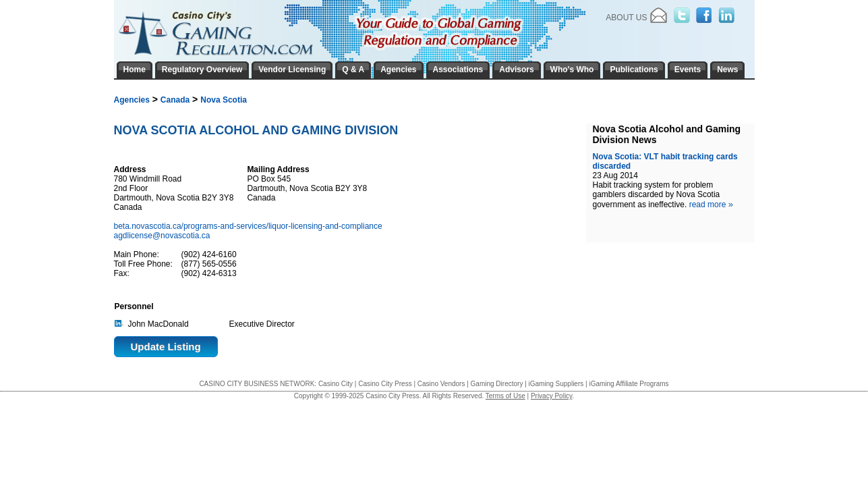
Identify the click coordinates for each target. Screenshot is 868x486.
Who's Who (572, 70)
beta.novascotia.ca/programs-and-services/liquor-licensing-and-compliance (250, 226)
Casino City (336, 384)
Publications (634, 70)
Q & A (353, 70)
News (727, 70)
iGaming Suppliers (556, 384)
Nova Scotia (224, 100)
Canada (175, 100)
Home (135, 70)
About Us (626, 18)
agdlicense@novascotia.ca (162, 236)
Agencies (132, 100)
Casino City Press (385, 384)
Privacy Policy (552, 396)
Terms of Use (505, 396)
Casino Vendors (441, 384)
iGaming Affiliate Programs (629, 384)
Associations (458, 70)
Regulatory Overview (202, 70)
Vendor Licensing (292, 70)
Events (688, 70)
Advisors (516, 70)
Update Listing (166, 347)
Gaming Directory (497, 384)
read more (711, 205)
